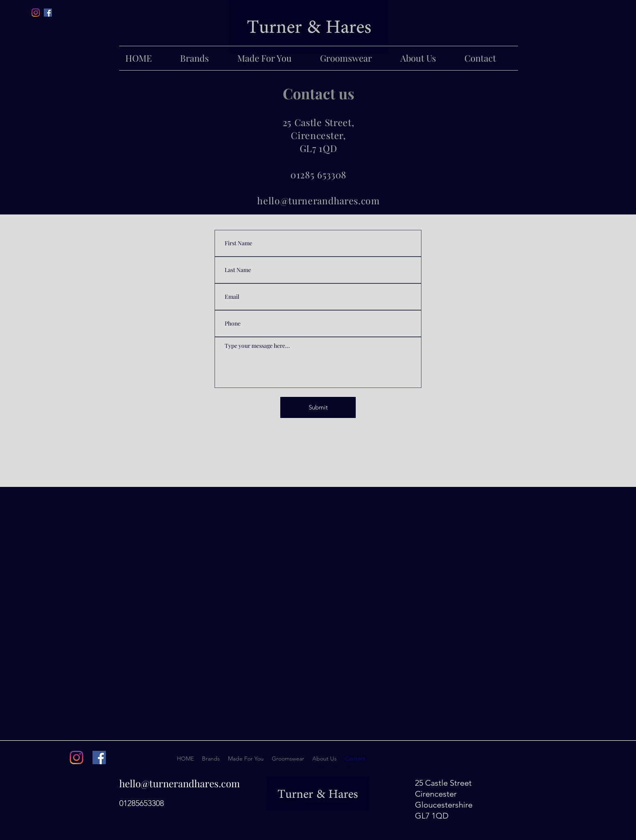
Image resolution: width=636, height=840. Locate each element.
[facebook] (48, 13)
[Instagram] (36, 13)
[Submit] (318, 407)
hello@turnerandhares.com (179, 783)
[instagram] (76, 757)
